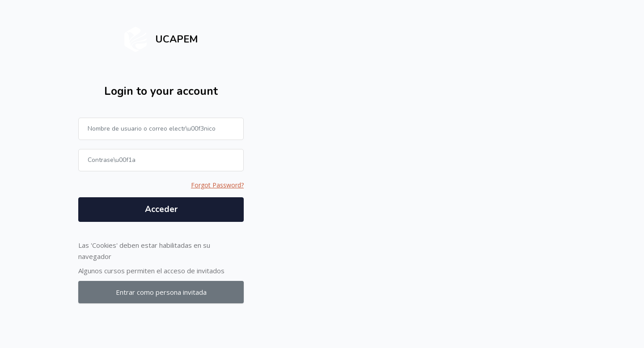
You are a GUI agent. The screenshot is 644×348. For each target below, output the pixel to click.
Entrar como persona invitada (161, 292)
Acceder (161, 209)
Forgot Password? (217, 185)
